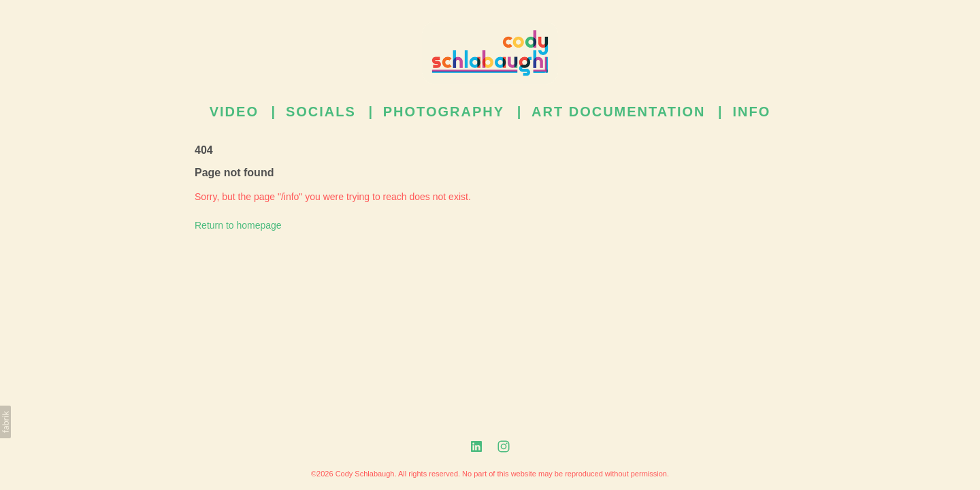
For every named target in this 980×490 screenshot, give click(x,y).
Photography (444, 112)
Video (234, 112)
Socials (321, 112)
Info (751, 112)
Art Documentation (618, 112)
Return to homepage (238, 225)
